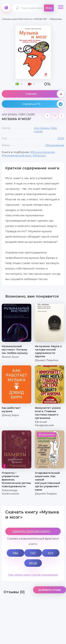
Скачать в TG (43, 104)
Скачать (45, 94)
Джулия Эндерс (46, 494)
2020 (61, 138)
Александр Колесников (10, 492)
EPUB (33, 563)
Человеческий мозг (18, 155)
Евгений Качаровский (44, 423)
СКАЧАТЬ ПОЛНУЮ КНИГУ (31, 531)
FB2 (15, 553)
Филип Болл (10, 357)
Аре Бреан (42, 128)
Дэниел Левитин (47, 360)
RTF (51, 553)
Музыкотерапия (43, 152)
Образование (55, 145)
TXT (33, 553)
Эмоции (40, 155)
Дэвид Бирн (10, 415)
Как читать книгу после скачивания (33, 575)
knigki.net (6, 7)
